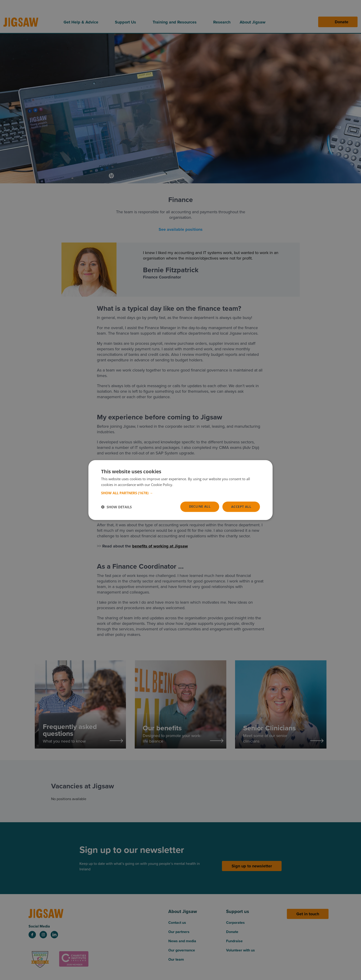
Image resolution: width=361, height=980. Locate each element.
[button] (180, 493)
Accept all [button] (241, 507)
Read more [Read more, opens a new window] (183, 484)
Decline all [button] (200, 506)
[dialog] (180, 490)
